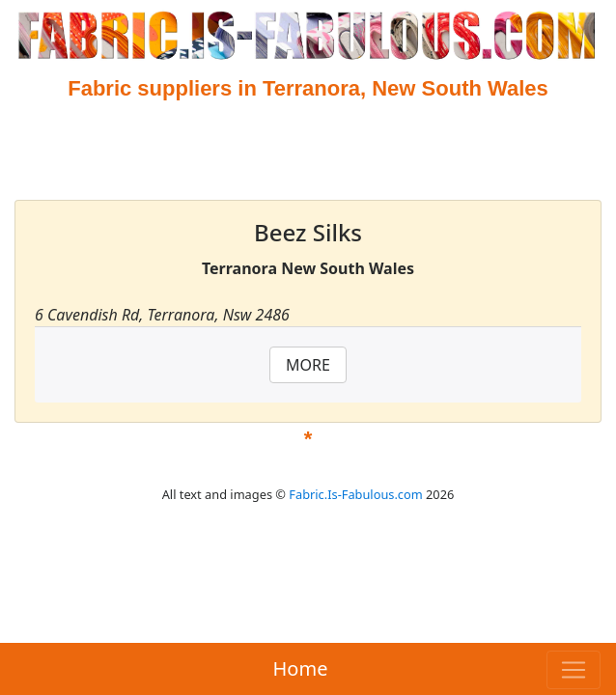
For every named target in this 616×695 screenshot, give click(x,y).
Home (301, 668)
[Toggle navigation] (574, 670)
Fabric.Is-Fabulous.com (355, 494)
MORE (308, 365)
